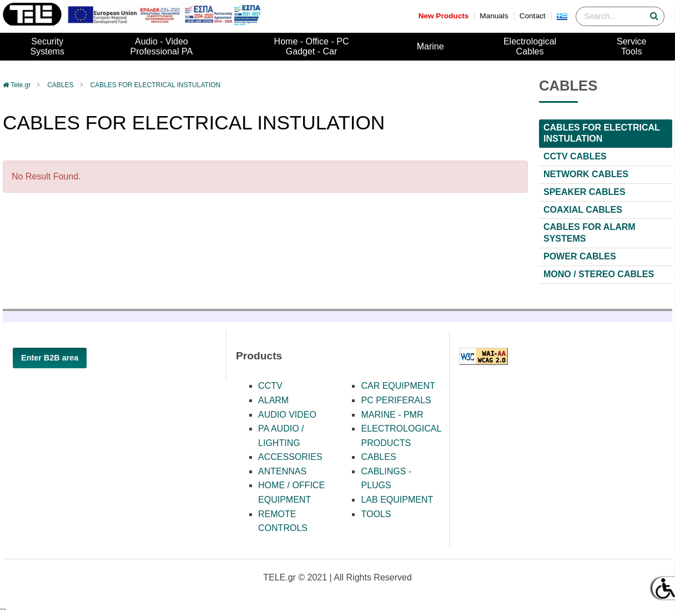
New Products (444, 16)
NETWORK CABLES (586, 174)
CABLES (60, 85)
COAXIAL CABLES (583, 210)
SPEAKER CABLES (585, 192)
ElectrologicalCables (530, 46)
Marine (430, 46)
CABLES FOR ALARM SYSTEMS (590, 233)
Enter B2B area (50, 358)
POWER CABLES (580, 256)
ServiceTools (631, 46)
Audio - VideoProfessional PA (162, 46)
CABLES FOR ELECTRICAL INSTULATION (156, 85)
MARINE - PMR (392, 415)
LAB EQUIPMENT (397, 500)
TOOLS (376, 514)
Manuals (494, 16)
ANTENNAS (282, 471)
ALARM (273, 400)
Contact (533, 16)
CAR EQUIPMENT (398, 386)
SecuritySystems (47, 46)
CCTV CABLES (575, 156)
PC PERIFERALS (396, 400)
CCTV (270, 386)
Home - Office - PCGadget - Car (312, 46)
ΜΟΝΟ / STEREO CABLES (599, 274)
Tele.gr (21, 85)
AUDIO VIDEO (287, 415)
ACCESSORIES (290, 457)
